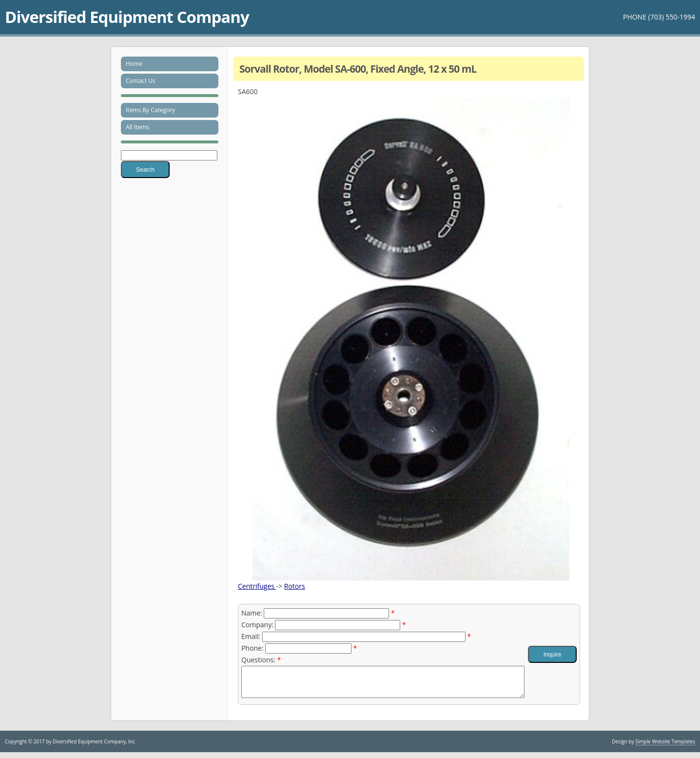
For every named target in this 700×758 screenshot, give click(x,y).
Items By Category (150, 110)
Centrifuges (257, 586)
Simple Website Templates (665, 747)
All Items (137, 127)
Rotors (295, 586)
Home (134, 64)
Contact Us (141, 81)
